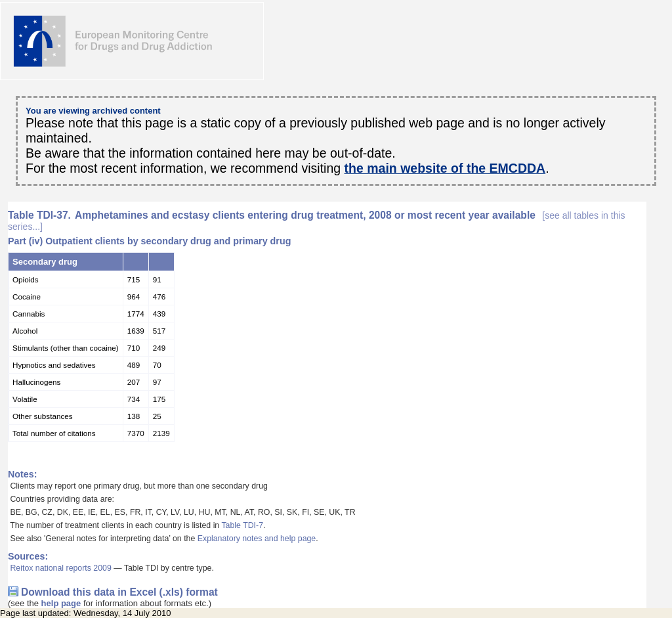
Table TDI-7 (242, 525)
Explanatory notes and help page (257, 539)
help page (61, 603)
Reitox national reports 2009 (60, 568)
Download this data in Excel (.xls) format (119, 592)
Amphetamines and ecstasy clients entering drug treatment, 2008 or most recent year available (317, 221)
